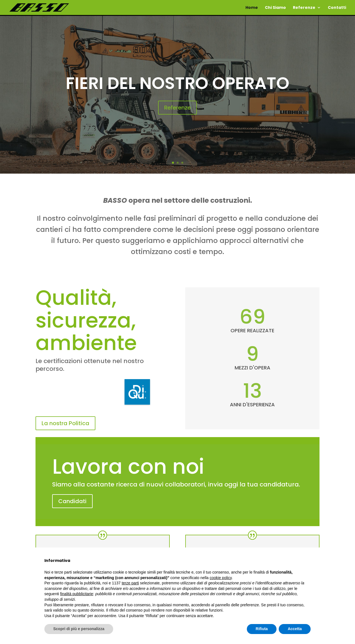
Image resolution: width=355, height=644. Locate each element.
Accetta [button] (295, 629)
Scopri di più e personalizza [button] (79, 629)
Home (252, 8)
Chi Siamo (275, 8)
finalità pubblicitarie (77, 594)
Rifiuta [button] (262, 629)
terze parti (130, 583)
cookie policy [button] (221, 578)
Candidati (72, 501)
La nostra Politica (65, 423)
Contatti (337, 8)
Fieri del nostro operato (177, 84)
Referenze (304, 8)
